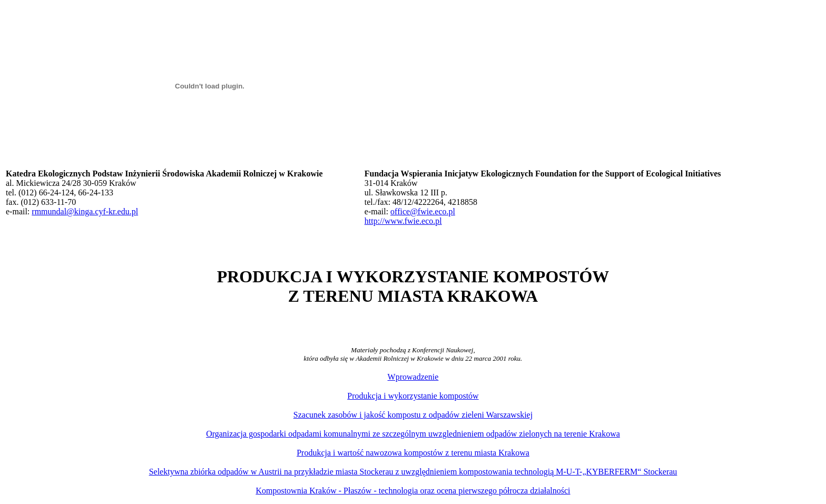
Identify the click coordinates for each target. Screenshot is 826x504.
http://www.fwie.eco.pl (403, 221)
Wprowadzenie (413, 377)
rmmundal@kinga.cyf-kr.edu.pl (85, 211)
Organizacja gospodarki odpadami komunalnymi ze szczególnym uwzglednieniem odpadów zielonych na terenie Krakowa (413, 434)
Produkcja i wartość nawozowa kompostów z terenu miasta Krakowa (413, 453)
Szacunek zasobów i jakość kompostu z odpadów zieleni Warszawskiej (413, 415)
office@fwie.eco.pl (423, 211)
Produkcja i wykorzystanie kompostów (413, 396)
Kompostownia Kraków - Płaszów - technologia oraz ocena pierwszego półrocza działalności (413, 491)
